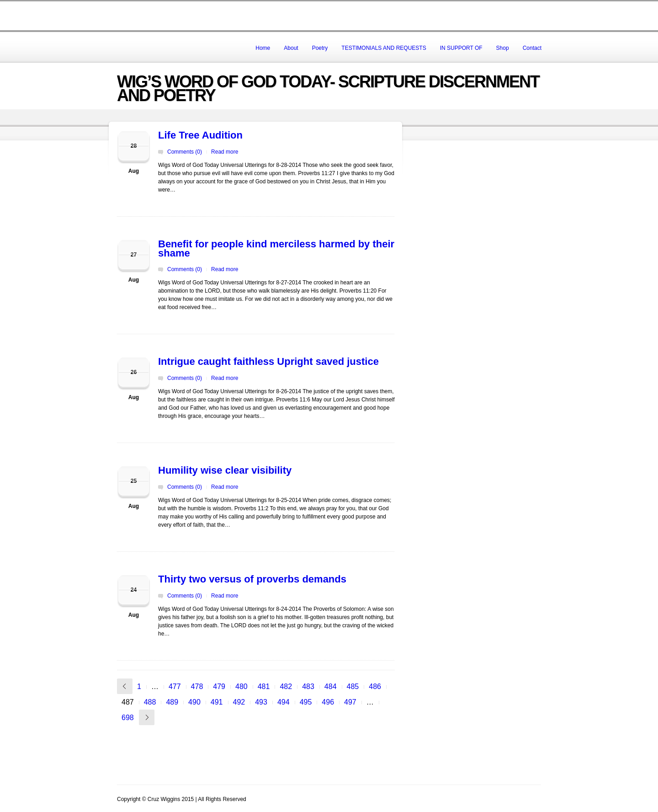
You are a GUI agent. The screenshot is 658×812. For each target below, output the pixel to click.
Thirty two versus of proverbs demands (252, 579)
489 (172, 702)
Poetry (320, 48)
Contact (532, 48)
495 (306, 702)
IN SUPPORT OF (461, 48)
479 (219, 686)
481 (264, 686)
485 (353, 686)
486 (375, 686)
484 (331, 686)
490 (194, 702)
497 (350, 702)
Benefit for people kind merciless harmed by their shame (276, 248)
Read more (225, 152)
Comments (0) (185, 152)
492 (239, 702)
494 (284, 702)
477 (175, 686)
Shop (503, 48)
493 (261, 702)
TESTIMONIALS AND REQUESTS (384, 48)
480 (241, 686)
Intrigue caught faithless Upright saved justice (268, 361)
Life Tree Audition (200, 135)
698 (128, 718)
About (291, 48)
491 (217, 702)
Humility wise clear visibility (225, 470)
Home (263, 48)
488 (150, 702)
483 (308, 686)
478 (197, 686)
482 (286, 686)
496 (328, 702)
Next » (147, 717)
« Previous (125, 686)
